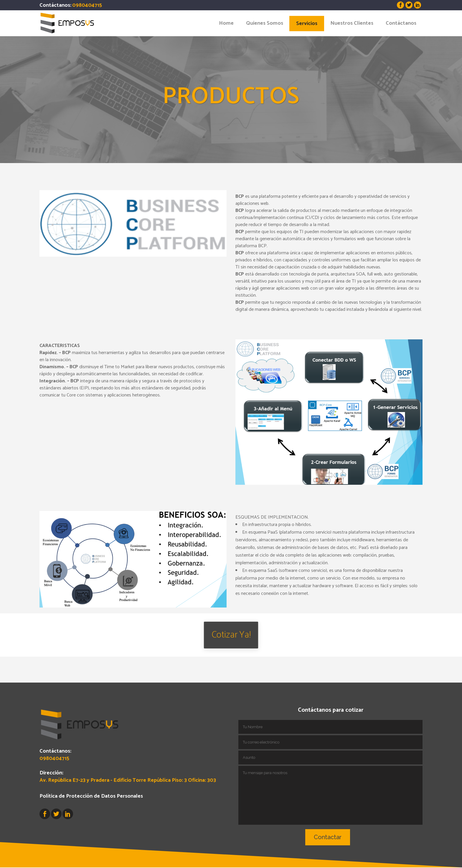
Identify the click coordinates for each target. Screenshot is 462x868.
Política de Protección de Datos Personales (91, 770)
